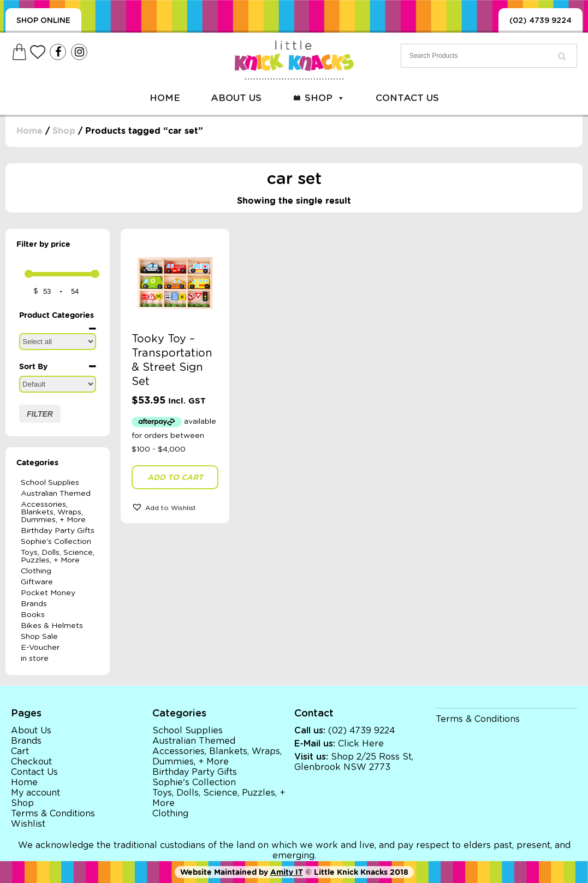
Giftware (37, 582)
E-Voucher (40, 648)
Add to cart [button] (175, 477)
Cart (20, 751)
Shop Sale (39, 637)
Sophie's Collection (56, 542)
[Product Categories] (58, 342)
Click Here (361, 744)
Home (165, 98)
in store (35, 659)
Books (33, 615)
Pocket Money (48, 593)
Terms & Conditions (53, 814)
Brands (34, 604)
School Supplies (50, 483)
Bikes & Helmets (52, 626)
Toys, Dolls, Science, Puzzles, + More (58, 556)
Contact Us (407, 98)
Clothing (36, 571)
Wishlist (28, 824)
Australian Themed (56, 494)
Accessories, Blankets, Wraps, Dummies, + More (53, 512)
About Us (236, 98)
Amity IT (287, 872)
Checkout (31, 762)
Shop (325, 98)
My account (35, 793)
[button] (175, 507)
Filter (40, 414)
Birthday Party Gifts (58, 531)
